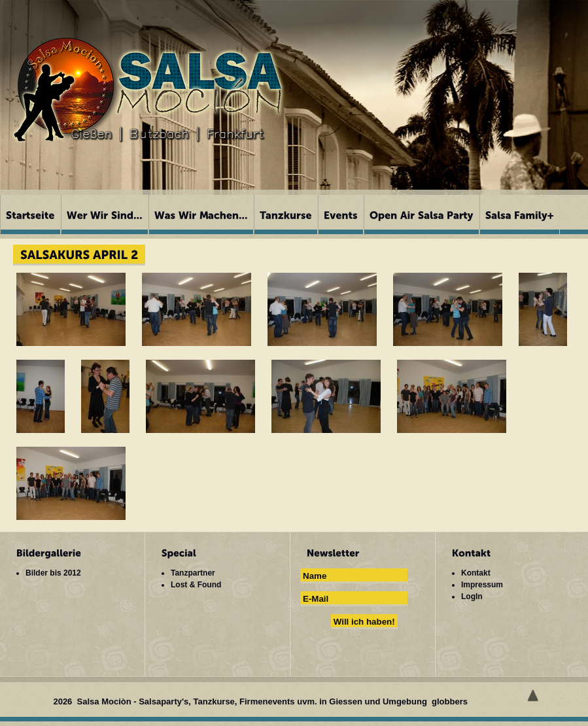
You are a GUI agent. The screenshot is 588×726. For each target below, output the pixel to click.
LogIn (472, 596)
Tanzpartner (193, 573)
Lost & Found (196, 585)
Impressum (482, 585)
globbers (451, 701)
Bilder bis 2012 (53, 573)
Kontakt (476, 573)
